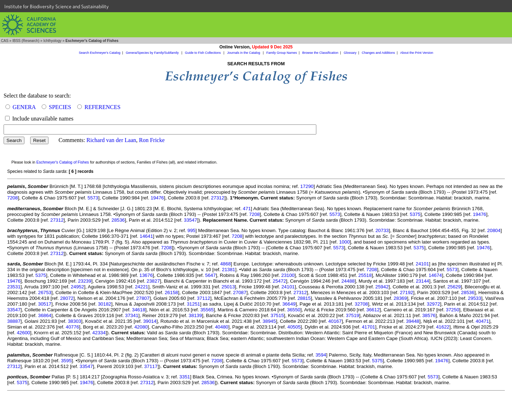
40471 (482, 321)
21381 (229, 270)
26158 (171, 292)
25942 (382, 287)
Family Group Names (282, 53)
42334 (99, 333)
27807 (143, 298)
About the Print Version (416, 53)
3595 (66, 361)
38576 (429, 315)
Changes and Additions (378, 53)
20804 (494, 230)
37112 (203, 298)
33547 (190, 220)
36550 (294, 310)
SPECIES (60, 107)
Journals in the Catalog (244, 53)
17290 (307, 186)
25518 (365, 275)
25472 (280, 281)
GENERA (24, 107)
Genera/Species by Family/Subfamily (153, 53)
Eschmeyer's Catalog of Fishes (63, 162)
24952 (77, 287)
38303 (75, 321)
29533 (474, 298)
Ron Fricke (152, 140)
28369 (400, 298)
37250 (453, 310)
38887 (14, 321)
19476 (157, 198)
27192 (407, 292)
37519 (352, 315)
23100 (288, 275)
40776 (72, 327)
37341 (132, 315)
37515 (277, 315)
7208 (13, 198)
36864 (45, 315)
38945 (269, 321)
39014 (150, 321)
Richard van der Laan (111, 140)
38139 (195, 315)
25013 (228, 287)
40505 (294, 327)
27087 (240, 292)
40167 (335, 321)
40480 (222, 327)
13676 (146, 275)
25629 (454, 287)
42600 (24, 333)
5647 (210, 275)
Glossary (350, 53)
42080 (141, 327)
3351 (185, 377)
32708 (361, 304)
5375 (415, 214)
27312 (218, 198)
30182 (105, 304)
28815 (304, 298)
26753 (45, 292)
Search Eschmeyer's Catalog (100, 53)
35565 (207, 310)
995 (191, 230)
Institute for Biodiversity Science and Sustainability (57, 6)
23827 (153, 281)
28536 (118, 220)
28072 (67, 298)
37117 (151, 366)
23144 (422, 281)
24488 (348, 281)
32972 (434, 304)
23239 (85, 281)
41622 (443, 327)
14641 (146, 236)
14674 (435, 275)
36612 (373, 310)
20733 (382, 230)
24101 (422, 264)
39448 (413, 321)
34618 (139, 310)
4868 (225, 264)
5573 (93, 198)
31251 (193, 304)
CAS (5, 41)
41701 (369, 327)
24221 (142, 287)
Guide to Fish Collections (203, 53)
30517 (45, 304)
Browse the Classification (320, 53)
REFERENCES (102, 107)
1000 (344, 242)
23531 (14, 287)
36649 (289, 304)
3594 (321, 355)
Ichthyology (53, 41)
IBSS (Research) (26, 41)
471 (247, 209)
